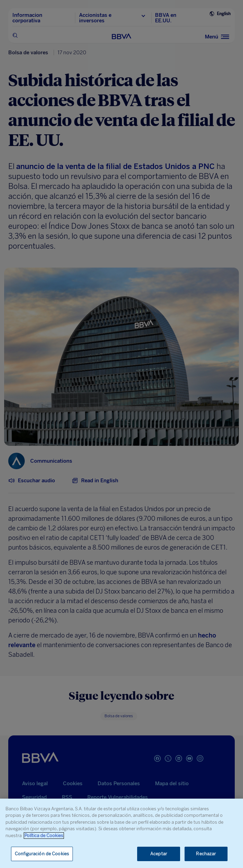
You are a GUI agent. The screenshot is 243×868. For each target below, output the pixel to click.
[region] (121, 833)
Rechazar (206, 854)
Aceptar (159, 854)
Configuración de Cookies (42, 854)
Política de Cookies (44, 836)
